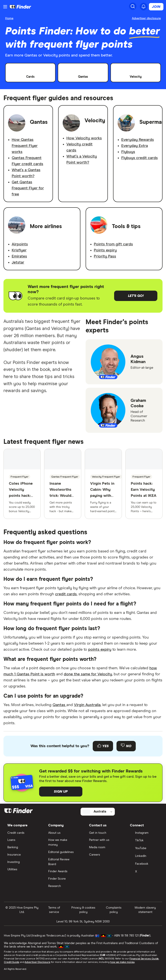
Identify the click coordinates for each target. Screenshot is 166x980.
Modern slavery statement (145, 910)
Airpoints (20, 244)
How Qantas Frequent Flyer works (25, 146)
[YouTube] (144, 849)
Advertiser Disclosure (37, 962)
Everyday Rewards (138, 140)
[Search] (133, 6)
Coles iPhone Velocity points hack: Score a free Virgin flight (21, 496)
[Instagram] (144, 833)
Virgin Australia (87, 705)
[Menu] (5, 7)
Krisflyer (19, 250)
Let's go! (136, 296)
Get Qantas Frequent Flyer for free (28, 188)
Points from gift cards (113, 244)
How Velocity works (84, 138)
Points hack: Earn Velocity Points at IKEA (144, 490)
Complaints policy (114, 910)
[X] (144, 872)
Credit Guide (12, 962)
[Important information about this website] (146, 19)
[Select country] (98, 812)
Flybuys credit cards (140, 158)
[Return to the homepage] (20, 7)
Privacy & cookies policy (83, 910)
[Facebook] (144, 864)
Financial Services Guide (144, 959)
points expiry (100, 650)
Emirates (19, 256)
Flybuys (128, 152)
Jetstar (18, 262)
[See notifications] (144, 6)
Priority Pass (105, 256)
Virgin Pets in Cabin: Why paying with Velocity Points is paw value (102, 499)
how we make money (122, 962)
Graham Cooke (138, 403)
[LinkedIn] (144, 856)
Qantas (59, 705)
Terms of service (54, 910)
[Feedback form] (83, 746)
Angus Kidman (138, 359)
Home (9, 18)
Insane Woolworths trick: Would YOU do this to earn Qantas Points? (61, 502)
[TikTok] (144, 841)
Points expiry (105, 250)
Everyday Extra (135, 146)
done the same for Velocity (88, 674)
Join (156, 7)
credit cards (66, 594)
